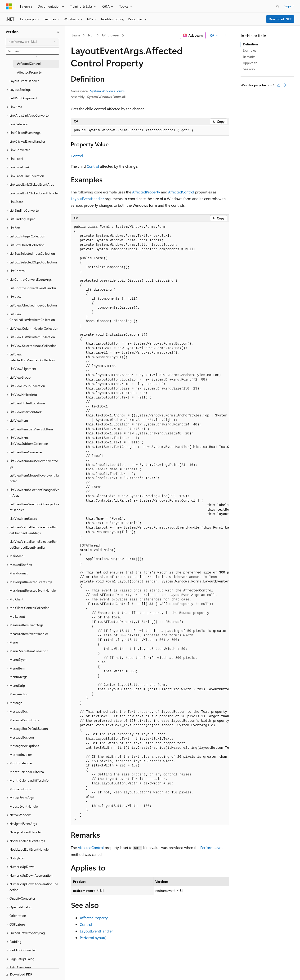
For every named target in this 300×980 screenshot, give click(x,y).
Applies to (250, 63)
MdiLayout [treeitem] (17, 616)
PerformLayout (213, 847)
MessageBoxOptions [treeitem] (24, 746)
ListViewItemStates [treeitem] (23, 518)
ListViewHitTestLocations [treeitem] (27, 403)
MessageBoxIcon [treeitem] (22, 737)
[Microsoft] (9, 6)
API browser (110, 35)
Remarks (249, 57)
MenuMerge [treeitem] (18, 677)
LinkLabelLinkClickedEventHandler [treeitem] (34, 193)
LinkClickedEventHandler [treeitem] (27, 141)
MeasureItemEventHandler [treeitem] (29, 634)
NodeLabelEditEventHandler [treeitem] (30, 849)
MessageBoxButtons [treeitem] (24, 720)
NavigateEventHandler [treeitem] (26, 832)
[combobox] (32, 42)
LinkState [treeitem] (16, 202)
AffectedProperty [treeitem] (29, 72)
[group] (150, 523)
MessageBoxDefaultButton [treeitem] (29, 728)
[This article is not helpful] (284, 85)
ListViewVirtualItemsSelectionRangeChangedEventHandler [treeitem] (34, 544)
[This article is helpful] (279, 85)
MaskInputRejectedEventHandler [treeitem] (33, 590)
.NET (91, 35)
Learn (76, 35)
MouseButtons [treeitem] (20, 789)
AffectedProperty (146, 192)
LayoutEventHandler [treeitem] (24, 81)
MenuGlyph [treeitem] (18, 659)
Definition (250, 44)
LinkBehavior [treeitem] (19, 124)
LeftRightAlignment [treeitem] (23, 98)
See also (249, 69)
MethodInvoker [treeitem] (21, 755)
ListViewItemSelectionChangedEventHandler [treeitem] (34, 507)
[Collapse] (58, 32)
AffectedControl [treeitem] (29, 63)
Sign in (289, 6)
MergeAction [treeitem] (19, 694)
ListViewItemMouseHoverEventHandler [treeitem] (34, 478)
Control (77, 156)
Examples (250, 50)
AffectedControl (181, 192)
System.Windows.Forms (107, 91)
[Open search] (278, 6)
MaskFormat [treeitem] (19, 573)
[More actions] (225, 35)
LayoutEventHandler (87, 199)
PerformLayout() (93, 938)
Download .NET (280, 19)
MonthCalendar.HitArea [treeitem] (27, 772)
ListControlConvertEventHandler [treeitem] (33, 288)
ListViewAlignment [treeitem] (23, 369)
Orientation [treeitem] (18, 916)
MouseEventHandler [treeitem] (24, 806)
